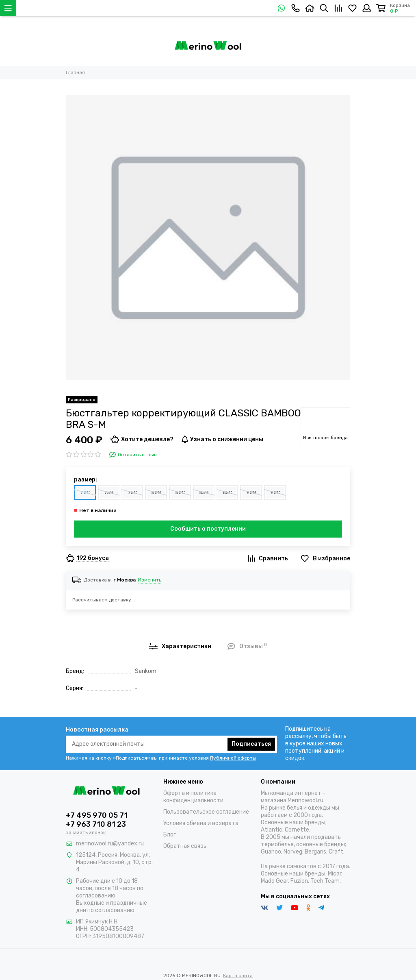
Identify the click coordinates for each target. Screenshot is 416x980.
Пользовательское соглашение (206, 812)
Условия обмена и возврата (201, 823)
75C (132, 492)
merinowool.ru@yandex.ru (110, 844)
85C (227, 492)
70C (85, 492)
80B (156, 492)
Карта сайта (238, 976)
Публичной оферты (233, 758)
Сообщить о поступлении (208, 529)
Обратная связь (185, 846)
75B (109, 492)
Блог (170, 835)
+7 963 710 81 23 (96, 824)
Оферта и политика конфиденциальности (193, 797)
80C (180, 492)
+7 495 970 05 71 (97, 815)
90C (275, 492)
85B (204, 492)
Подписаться (251, 744)
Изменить (149, 580)
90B (251, 492)
